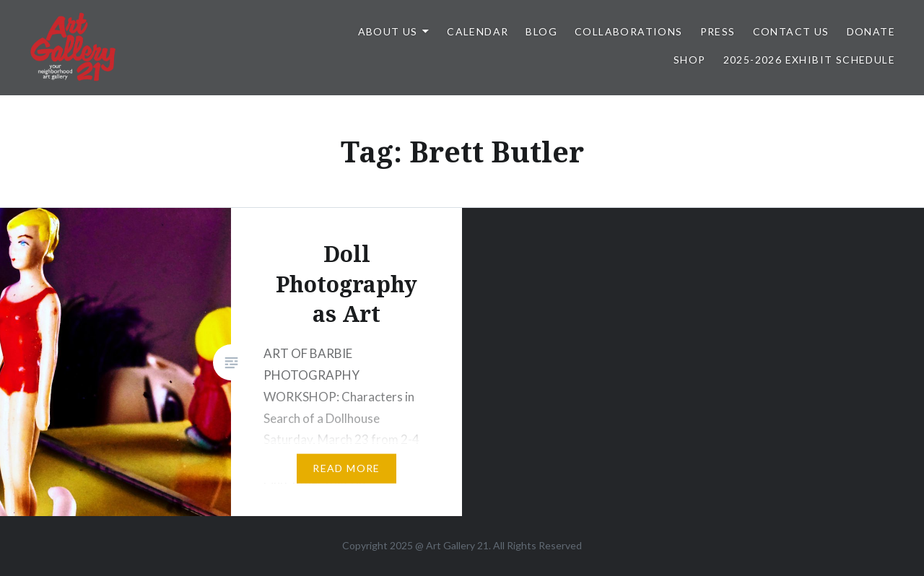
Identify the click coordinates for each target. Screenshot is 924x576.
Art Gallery (452, 545)
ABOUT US (388, 31)
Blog (541, 31)
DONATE (871, 31)
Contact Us (791, 31)
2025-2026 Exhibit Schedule (809, 60)
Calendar (478, 31)
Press (718, 31)
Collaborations (629, 31)
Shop (690, 60)
